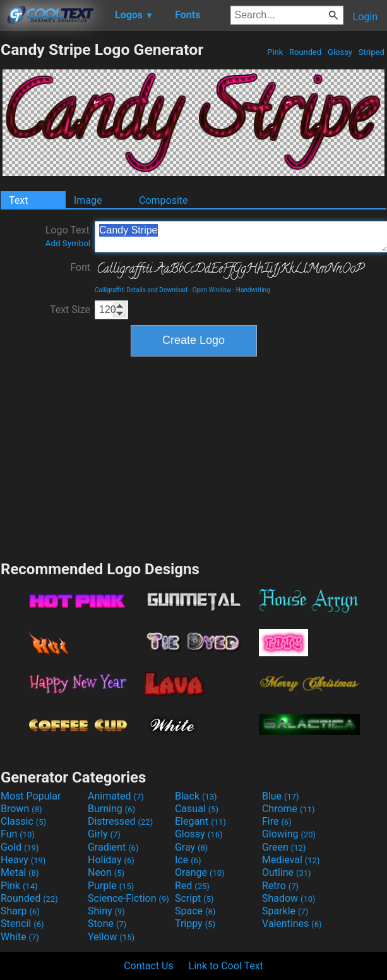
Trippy (195, 924)
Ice (188, 860)
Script (194, 898)
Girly (104, 834)
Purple (111, 886)
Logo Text (68, 236)
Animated (116, 796)
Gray (191, 847)
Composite (164, 200)
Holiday (111, 860)
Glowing (289, 834)
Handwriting (253, 290)
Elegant (200, 821)
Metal (20, 872)
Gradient (113, 847)
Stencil (22, 924)
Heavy (23, 860)
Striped (371, 52)
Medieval (291, 860)
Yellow (111, 937)
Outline (287, 872)
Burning (111, 809)
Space (195, 911)
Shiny (106, 911)
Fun (18, 834)
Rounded (306, 52)
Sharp (20, 911)
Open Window (212, 290)
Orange (200, 872)
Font (80, 267)
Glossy (340, 52)
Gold (20, 847)
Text (18, 200)
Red (192, 886)
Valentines (292, 924)
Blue (281, 796)
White (20, 937)
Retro (280, 886)
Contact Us (149, 966)
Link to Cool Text (226, 966)
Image (88, 200)
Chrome (289, 809)
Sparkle (285, 911)
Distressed (120, 821)
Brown (21, 809)
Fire (277, 821)
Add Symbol (68, 243)
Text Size (70, 310)
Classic (23, 821)
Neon (106, 872)
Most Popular (31, 796)
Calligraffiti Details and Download (141, 290)
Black (196, 796)
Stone (107, 924)
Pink (275, 52)
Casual (197, 809)
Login (365, 17)
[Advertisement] (194, 457)
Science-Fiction (128, 898)
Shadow (289, 898)
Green (284, 847)
